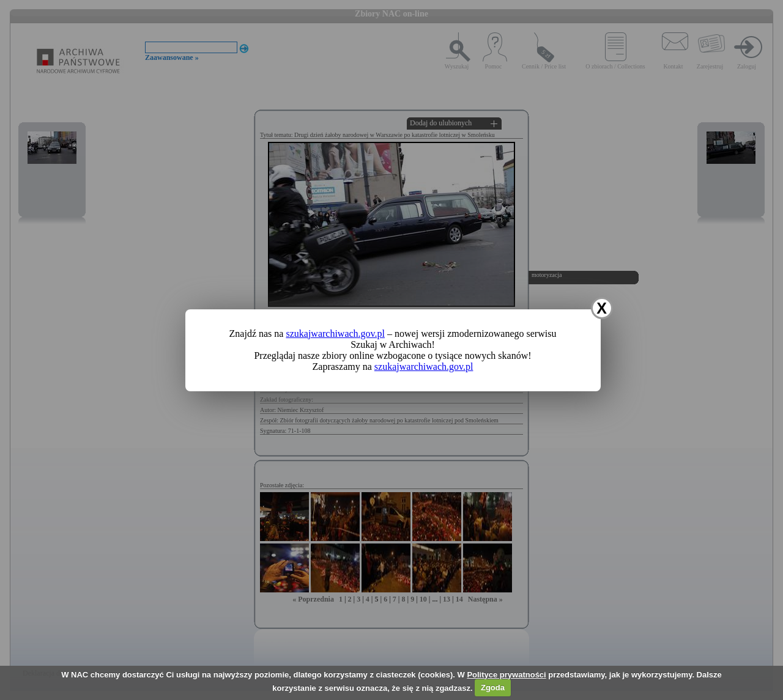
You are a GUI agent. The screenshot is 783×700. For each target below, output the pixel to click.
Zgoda (493, 687)
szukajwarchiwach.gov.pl (335, 333)
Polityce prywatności (506, 675)
